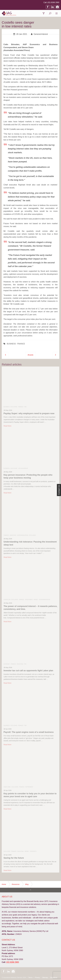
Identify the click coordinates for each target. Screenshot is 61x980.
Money (36, 600)
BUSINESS (11, 344)
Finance (21, 407)
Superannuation (23, 535)
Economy (7, 664)
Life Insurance (23, 468)
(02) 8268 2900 (53, 2)
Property (33, 851)
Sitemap (45, 977)
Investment (29, 600)
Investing (13, 535)
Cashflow (7, 600)
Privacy (37, 977)
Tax (25, 407)
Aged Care (7, 787)
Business (7, 407)
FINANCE (21, 344)
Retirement (29, 787)
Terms (30, 977)
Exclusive (14, 407)
